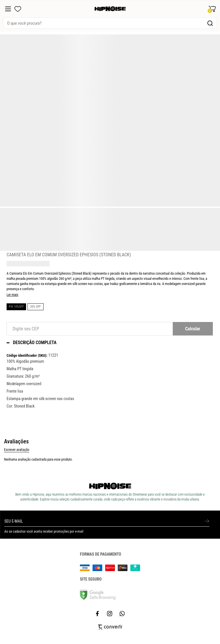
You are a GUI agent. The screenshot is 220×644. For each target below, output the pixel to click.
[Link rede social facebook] (98, 614)
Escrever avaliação (17, 450)
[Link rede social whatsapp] (122, 614)
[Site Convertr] (110, 627)
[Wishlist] (18, 9)
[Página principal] (110, 9)
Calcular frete (193, 329)
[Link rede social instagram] (110, 614)
